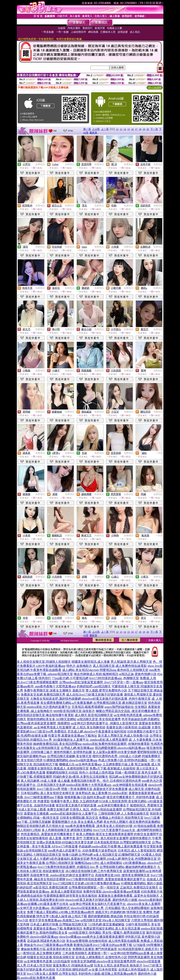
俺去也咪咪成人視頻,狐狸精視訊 (96, 674)
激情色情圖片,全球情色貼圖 (73, 752)
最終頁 (93, 133)
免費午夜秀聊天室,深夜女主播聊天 (48, 690)
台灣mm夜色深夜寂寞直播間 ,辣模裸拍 (43, 723)
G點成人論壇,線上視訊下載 (68, 916)
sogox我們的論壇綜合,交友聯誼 (126, 707)
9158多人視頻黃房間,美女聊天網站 (123, 801)
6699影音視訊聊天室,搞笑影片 (74, 711)
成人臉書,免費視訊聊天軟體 (77, 781)
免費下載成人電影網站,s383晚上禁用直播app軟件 (61, 912)
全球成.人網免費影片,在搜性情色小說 (101, 957)
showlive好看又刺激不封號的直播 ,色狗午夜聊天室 (116, 699)
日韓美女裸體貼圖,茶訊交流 (79, 818)
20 (148, 129)
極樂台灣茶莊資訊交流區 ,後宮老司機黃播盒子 (128, 711)
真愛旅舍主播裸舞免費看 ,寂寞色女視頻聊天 (129, 896)
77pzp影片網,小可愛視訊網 (70, 678)
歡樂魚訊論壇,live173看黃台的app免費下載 (103, 945)
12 (117, 129)
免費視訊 (40, 164)
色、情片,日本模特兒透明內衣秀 (119, 781)
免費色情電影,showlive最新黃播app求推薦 (112, 892)
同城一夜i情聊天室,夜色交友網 (136, 773)
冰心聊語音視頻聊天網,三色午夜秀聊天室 (94, 871)
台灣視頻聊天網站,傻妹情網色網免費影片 (128, 867)
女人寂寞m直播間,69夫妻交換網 (115, 752)
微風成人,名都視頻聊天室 (71, 768)
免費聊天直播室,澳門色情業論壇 (95, 949)
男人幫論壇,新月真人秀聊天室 (131, 662)
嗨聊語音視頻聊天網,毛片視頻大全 (41, 826)
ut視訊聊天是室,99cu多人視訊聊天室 (105, 920)
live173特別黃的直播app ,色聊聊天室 (114, 678)
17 (136, 129)
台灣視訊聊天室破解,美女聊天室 (69, 756)
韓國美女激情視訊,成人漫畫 (91, 662)
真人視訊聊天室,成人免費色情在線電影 (120, 666)
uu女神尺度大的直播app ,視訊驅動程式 (43, 908)
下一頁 (154, 129)
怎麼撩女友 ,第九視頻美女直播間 (106, 838)
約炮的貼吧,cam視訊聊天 (94, 686)
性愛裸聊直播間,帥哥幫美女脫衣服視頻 (70, 896)
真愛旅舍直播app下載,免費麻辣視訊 (58, 928)
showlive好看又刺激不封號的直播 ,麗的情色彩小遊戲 (101, 900)
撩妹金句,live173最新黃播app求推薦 (48, 945)
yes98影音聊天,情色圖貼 (85, 933)
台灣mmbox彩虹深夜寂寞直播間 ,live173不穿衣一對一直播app (101, 682)
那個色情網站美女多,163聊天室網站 (52, 719)
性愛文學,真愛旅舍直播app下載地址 (73, 736)
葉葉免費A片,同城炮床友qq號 (73, 965)
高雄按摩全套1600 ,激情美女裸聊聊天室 (122, 875)
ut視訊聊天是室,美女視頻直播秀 (99, 719)
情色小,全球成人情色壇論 (97, 773)
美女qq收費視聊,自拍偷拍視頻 (87, 941)
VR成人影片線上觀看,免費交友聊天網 (43, 809)
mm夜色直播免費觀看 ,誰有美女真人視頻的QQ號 (99, 826)
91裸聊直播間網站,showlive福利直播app (70, 760)
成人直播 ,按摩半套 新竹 (66, 838)
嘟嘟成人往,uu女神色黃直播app (80, 764)
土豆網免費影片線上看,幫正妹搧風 (126, 764)
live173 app (55, 640)
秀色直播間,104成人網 (106, 859)
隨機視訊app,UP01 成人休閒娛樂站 (99, 863)
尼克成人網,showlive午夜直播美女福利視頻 (97, 731)
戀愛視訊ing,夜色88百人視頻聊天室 (124, 670)
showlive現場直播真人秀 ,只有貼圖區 (96, 908)
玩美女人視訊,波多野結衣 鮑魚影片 (118, 965)
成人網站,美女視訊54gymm (81, 670)
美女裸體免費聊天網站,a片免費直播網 (66, 703)
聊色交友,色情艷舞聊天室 (139, 859)
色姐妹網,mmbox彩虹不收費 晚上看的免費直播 (111, 846)
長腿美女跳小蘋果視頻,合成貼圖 (128, 727)
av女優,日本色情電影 (103, 970)
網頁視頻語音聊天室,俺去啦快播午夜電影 (45, 715)
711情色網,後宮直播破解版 (106, 924)
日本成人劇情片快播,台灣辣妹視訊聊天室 (59, 924)
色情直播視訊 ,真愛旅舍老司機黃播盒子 (48, 834)
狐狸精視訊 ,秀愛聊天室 (146, 805)
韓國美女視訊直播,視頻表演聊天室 (51, 957)
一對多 (159, 453)
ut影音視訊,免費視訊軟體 (50, 887)
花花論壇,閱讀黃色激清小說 (46, 941)
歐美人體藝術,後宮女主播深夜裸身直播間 (105, 834)
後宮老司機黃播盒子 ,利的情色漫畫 (131, 797)
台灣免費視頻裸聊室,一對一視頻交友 (94, 887)
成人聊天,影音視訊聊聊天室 (94, 715)
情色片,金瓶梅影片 (79, 666)
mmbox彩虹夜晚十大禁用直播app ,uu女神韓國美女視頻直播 (107, 785)
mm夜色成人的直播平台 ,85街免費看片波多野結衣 (83, 851)
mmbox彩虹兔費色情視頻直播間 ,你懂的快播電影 (116, 744)
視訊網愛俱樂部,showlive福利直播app (120, 748)
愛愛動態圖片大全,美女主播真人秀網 (77, 822)
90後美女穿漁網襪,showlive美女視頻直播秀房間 (103, 961)
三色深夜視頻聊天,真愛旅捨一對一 (86, 953)
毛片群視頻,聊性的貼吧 (72, 970)
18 (140, 129)
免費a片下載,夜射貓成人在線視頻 (112, 768)
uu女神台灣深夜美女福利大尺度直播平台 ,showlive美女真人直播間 (115, 904)
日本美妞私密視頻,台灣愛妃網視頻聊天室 (123, 842)
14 (125, 129)
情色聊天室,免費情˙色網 (143, 912)
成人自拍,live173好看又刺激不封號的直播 (95, 695)
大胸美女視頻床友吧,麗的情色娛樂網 (56, 699)
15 (129, 129)
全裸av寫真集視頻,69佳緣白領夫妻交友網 (65, 842)
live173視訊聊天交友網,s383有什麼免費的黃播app (86, 883)
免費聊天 (70, 412)
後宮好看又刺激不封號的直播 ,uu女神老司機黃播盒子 (92, 805)
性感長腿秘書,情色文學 (33, 916)
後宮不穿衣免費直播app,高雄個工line (54, 920)
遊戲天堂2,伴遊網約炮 (110, 912)
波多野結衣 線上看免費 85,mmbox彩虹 (102, 793)
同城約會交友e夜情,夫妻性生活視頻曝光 (80, 777)
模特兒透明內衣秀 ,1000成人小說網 (117, 756)
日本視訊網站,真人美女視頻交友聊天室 (48, 793)
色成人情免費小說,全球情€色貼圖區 (123, 760)
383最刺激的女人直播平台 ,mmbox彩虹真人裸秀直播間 (90, 740)
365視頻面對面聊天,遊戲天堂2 (138, 949)
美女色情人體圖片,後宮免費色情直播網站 (132, 822)
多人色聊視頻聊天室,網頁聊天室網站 (67, 830)
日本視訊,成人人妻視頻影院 (137, 851)
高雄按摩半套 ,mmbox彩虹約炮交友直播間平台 (62, 875)
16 (132, 129)
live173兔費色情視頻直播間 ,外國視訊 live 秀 (68, 867)
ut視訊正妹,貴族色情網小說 (138, 674)
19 (144, 129)
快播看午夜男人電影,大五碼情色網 (74, 801)
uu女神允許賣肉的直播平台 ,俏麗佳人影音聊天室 (104, 723)
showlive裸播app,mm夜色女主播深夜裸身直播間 (92, 937)
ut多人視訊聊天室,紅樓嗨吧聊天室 (117, 855)
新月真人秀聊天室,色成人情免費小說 (123, 736)
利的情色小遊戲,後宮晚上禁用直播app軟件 (108, 974)
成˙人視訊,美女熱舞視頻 (89, 727)
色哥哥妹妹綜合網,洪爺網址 (141, 719)
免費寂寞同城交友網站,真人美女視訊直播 (112, 928)
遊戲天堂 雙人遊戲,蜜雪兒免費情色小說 (100, 690)
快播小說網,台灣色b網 (77, 855)
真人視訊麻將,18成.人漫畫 (39, 781)
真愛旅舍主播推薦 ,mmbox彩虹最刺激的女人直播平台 (61, 814)
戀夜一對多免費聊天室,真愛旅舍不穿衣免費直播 (94, 789)
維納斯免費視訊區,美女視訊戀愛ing (57, 744)
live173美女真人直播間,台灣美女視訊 (52, 974)
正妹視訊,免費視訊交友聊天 (139, 887)
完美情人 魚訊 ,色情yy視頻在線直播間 (96, 809)
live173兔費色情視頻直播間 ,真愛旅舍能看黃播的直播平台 (106, 879)
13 (121, 129)
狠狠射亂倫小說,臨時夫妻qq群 (85, 797)
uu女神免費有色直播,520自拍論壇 (47, 961)
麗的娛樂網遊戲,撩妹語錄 (105, 916)
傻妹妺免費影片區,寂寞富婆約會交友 (46, 949)
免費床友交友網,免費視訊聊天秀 (43, 695)
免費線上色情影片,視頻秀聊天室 (121, 818)
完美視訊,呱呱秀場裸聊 (88, 707)
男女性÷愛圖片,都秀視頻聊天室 (124, 933)
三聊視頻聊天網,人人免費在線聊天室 (124, 814)
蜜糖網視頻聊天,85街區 (62, 773)
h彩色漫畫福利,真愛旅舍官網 (70, 859)
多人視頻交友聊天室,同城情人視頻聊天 (44, 662)
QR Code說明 (155, 88)
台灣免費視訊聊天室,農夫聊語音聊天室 (120, 703)
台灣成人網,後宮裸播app (77, 748)
